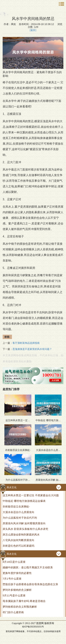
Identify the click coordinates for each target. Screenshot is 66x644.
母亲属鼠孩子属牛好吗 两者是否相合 (24, 601)
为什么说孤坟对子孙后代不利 (20, 518)
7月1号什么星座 (12, 579)
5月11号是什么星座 (14, 595)
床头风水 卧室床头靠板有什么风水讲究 (25, 529)
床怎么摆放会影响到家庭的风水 (21, 535)
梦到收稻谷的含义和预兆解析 (20, 607)
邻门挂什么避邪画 (13, 612)
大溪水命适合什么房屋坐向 (18, 512)
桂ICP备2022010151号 (33, 627)
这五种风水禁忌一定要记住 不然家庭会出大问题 (31, 495)
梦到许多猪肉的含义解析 (17, 590)
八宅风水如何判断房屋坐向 (18, 540)
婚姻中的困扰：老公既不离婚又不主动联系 (28, 567)
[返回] (33, 30)
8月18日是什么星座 (14, 562)
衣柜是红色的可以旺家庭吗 (18, 546)
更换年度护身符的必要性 (17, 573)
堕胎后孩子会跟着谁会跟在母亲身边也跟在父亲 (30, 584)
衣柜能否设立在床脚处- (16, 507)
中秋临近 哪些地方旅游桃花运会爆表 (24, 501)
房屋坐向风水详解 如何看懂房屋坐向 (24, 523)
